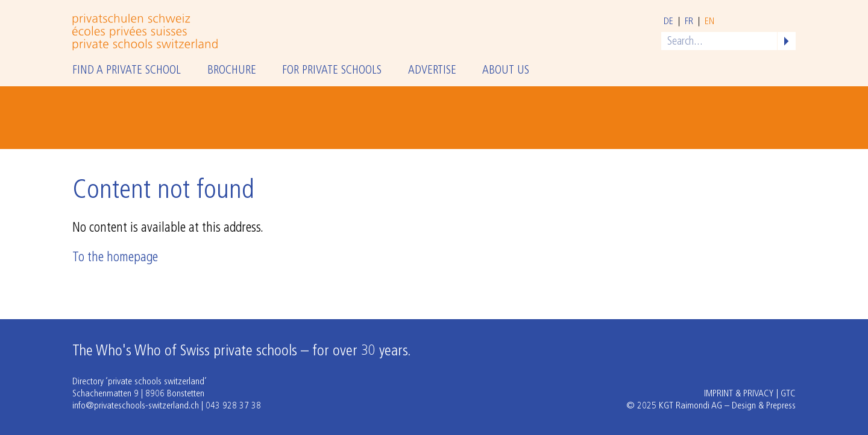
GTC (788, 394)
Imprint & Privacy (739, 394)
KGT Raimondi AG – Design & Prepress (727, 406)
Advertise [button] (432, 71)
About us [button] (506, 71)
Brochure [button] (232, 71)
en (709, 22)
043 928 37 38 (233, 406)
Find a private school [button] (127, 71)
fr (689, 22)
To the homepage (115, 258)
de (668, 22)
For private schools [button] (332, 71)
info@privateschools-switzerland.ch (136, 406)
